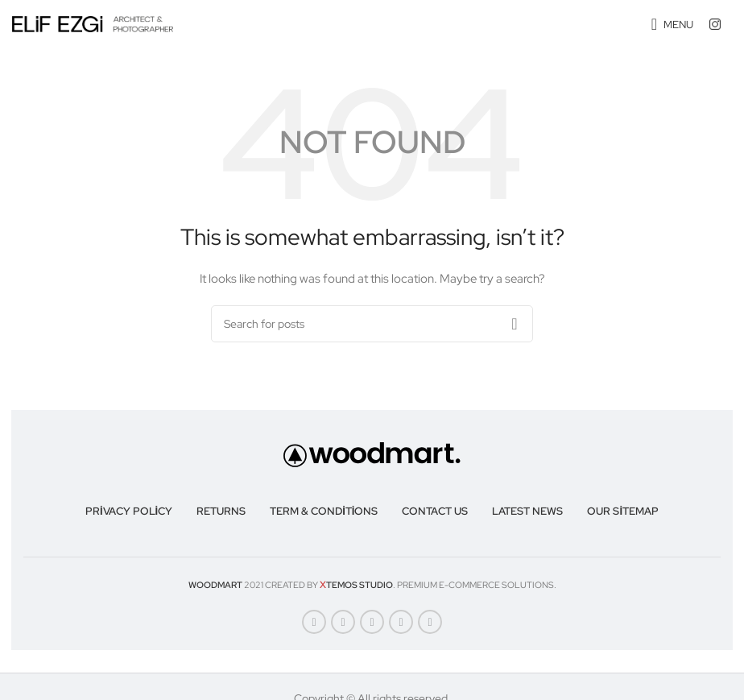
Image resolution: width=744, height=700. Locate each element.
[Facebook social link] (314, 622)
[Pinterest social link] (372, 622)
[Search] (372, 324)
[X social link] (343, 622)
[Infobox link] (721, 24)
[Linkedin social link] (401, 622)
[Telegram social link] (430, 622)
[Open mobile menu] (672, 24)
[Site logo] (93, 23)
